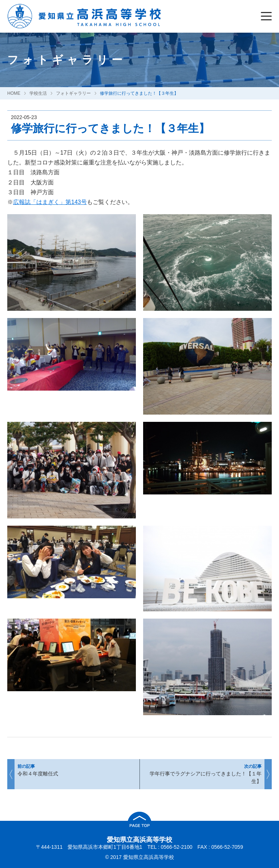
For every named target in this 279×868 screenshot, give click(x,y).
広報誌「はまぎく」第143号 (50, 202)
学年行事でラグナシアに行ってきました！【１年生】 (207, 774)
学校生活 (38, 93)
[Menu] (268, 16)
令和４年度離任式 (73, 771)
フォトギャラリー (73, 93)
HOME (14, 93)
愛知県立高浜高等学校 (139, 840)
